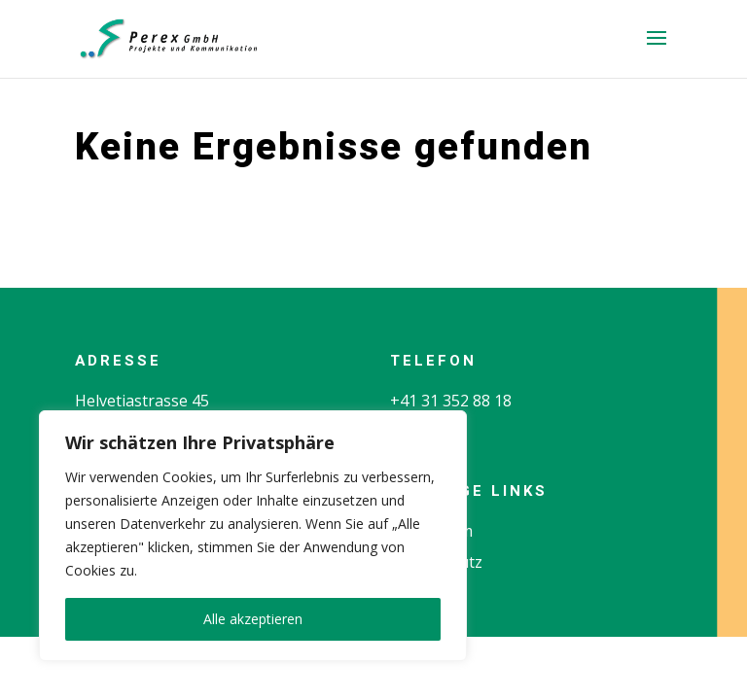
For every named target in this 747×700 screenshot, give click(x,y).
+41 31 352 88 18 (451, 401)
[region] (253, 536)
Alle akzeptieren (253, 619)
